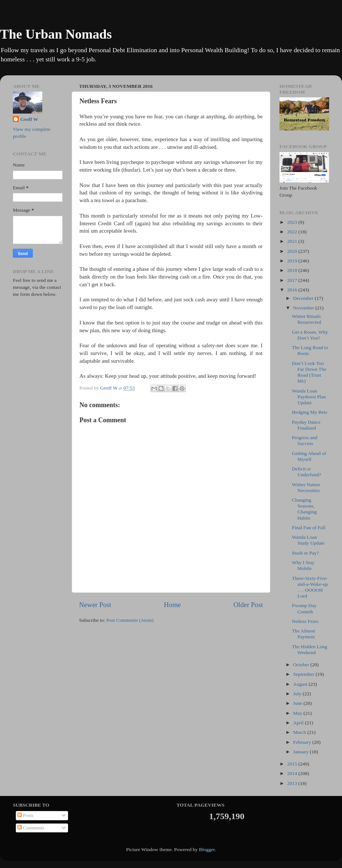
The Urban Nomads (56, 34)
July (298, 694)
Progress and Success (305, 440)
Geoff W (29, 119)
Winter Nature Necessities (306, 487)
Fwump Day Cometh (304, 608)
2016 (293, 290)
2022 (293, 232)
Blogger (207, 849)
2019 (293, 261)
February (303, 742)
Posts (25, 815)
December (304, 298)
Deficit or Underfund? (307, 472)
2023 (293, 222)
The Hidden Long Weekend (310, 650)
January (301, 752)
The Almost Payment (304, 634)
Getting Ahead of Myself (309, 456)
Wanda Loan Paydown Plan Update (309, 397)
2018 (293, 270)
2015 (293, 764)
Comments (31, 828)
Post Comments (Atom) (130, 620)
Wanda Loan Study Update (308, 540)
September (304, 674)
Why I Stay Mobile (303, 565)
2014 (293, 773)
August (301, 684)
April (299, 723)
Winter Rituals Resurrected (307, 319)
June (298, 703)
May (298, 713)
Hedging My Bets (310, 412)
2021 (293, 241)
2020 (293, 251)
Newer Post (95, 605)
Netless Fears (305, 621)
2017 (293, 280)
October (302, 665)
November (304, 308)
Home (172, 605)
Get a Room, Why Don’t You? (310, 335)
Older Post (248, 605)
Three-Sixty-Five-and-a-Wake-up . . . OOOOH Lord (310, 587)
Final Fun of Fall (309, 528)
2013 (293, 783)
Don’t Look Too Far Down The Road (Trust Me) (309, 372)
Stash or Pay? (306, 553)
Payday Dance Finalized (306, 425)
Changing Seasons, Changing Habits (304, 509)
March (300, 732)
